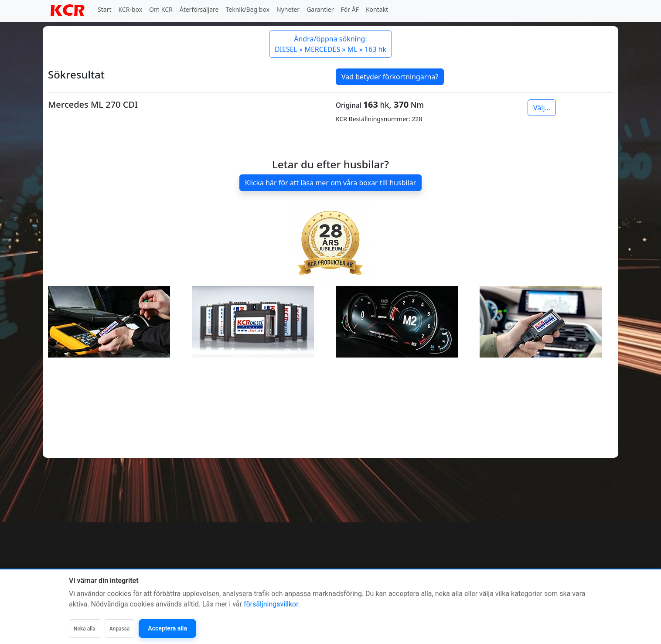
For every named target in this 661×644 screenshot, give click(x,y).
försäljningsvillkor (271, 604)
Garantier (320, 9)
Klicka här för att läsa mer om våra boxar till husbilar (331, 183)
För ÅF (350, 9)
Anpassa (120, 629)
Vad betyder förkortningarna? (390, 77)
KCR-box (130, 9)
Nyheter (288, 9)
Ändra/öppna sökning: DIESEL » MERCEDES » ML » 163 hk (330, 44)
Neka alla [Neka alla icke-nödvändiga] (85, 629)
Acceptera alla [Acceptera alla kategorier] (167, 628)
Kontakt (377, 9)
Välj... (542, 108)
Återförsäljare (199, 9)
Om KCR (161, 9)
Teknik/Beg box (248, 9)
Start (104, 9)
